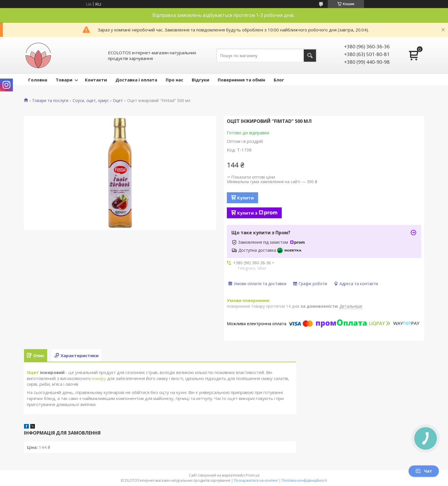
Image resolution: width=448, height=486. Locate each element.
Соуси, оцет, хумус (91, 101)
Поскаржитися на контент (256, 480)
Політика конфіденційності (304, 480)
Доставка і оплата (136, 80)
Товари (64, 80)
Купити (245, 198)
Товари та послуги (50, 101)
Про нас (174, 80)
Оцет (118, 101)
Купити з (257, 213)
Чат (424, 471)
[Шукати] (310, 56)
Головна (38, 80)
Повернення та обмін (241, 80)
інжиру (99, 378)
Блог (279, 80)
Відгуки (200, 80)
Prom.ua (253, 475)
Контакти (96, 80)
